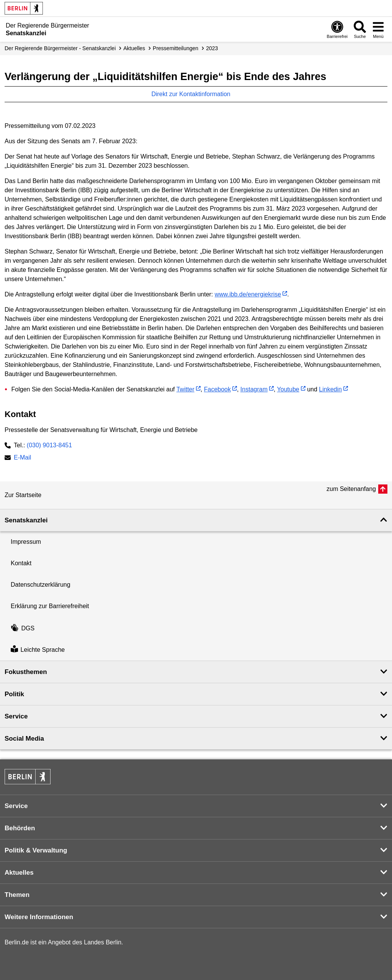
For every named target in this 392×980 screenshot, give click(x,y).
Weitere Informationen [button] (39, 917)
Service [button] (16, 716)
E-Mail (22, 458)
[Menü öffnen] (378, 29)
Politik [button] (14, 694)
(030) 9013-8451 (49, 445)
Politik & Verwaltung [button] (36, 850)
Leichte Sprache (38, 650)
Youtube (288, 389)
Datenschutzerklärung (41, 585)
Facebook (217, 389)
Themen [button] (17, 895)
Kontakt (21, 563)
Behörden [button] (20, 828)
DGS (23, 628)
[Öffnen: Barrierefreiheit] (337, 29)
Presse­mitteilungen (176, 48)
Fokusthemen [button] (26, 672)
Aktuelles (134, 48)
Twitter (185, 389)
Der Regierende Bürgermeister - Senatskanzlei (60, 48)
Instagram (254, 389)
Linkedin (330, 389)
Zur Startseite (23, 495)
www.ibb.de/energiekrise (248, 294)
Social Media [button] (24, 739)
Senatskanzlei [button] (26, 520)
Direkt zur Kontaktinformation (195, 94)
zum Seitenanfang (351, 489)
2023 (212, 48)
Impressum (26, 542)
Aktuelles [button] (19, 873)
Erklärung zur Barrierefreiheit (50, 606)
